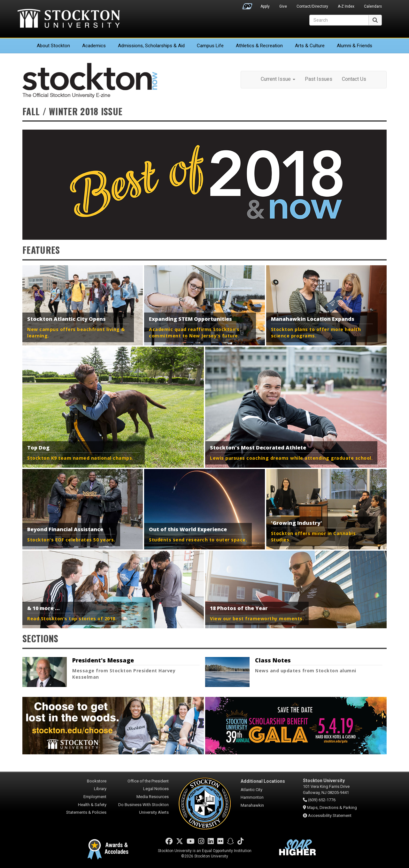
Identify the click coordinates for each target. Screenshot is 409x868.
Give (283, 6)
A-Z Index (346, 6)
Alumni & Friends (355, 46)
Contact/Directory (312, 6)
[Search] (339, 20)
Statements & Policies (86, 812)
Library (100, 789)
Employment (95, 797)
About (53, 46)
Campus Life (210, 46)
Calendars (373, 6)
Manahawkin (252, 805)
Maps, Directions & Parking (332, 808)
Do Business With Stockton (143, 805)
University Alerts (154, 812)
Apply (265, 6)
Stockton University (69, 19)
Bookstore (97, 781)
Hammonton (252, 797)
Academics (94, 46)
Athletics (259, 46)
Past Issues (319, 79)
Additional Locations (263, 781)
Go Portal (247, 5)
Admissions (151, 46)
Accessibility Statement (330, 815)
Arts (310, 46)
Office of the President (148, 781)
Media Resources (153, 797)
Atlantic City (251, 790)
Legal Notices (156, 789)
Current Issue (278, 79)
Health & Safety (92, 805)
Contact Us (354, 79)
